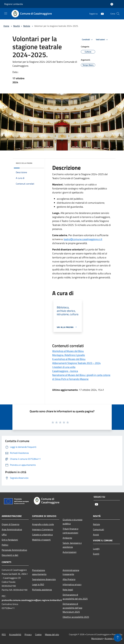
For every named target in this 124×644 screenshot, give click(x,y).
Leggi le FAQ (38, 584)
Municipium (97, 638)
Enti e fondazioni (10, 540)
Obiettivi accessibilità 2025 (76, 617)
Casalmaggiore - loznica (65, 371)
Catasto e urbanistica (42, 535)
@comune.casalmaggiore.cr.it (83, 239)
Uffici (4, 535)
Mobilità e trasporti (41, 540)
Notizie (27, 26)
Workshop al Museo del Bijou (68, 351)
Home (6, 26)
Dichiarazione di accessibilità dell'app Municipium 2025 (72, 608)
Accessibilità (15, 634)
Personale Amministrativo (14, 550)
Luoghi (96, 549)
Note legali (68, 590)
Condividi (88, 40)
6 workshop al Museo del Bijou (69, 359)
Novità (16, 26)
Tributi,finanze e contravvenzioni (70, 531)
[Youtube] (101, 14)
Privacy (28, 634)
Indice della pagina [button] (24, 163)
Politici (5, 545)
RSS (4, 634)
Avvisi (96, 535)
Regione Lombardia (14, 4)
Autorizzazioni (70, 552)
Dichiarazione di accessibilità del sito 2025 (75, 597)
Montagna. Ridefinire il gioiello (69, 355)
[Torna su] (118, 638)
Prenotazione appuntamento (39, 572)
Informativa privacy (72, 584)
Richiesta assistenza (42, 590)
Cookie (38, 634)
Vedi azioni (102, 40)
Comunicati (99, 529)
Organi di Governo (10, 524)
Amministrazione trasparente (71, 572)
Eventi (96, 554)
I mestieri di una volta (64, 367)
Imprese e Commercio (43, 529)
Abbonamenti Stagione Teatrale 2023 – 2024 (76, 363)
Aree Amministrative (12, 529)
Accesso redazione (113, 638)
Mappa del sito (52, 634)
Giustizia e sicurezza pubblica (72, 522)
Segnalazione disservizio (44, 579)
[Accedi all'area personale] (112, 4)
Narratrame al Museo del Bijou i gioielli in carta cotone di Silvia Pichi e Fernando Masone (81, 377)
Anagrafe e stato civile (43, 524)
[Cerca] (118, 14)
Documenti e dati (10, 555)
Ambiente (67, 538)
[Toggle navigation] (6, 13)
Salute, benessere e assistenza (72, 545)
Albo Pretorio (69, 579)
